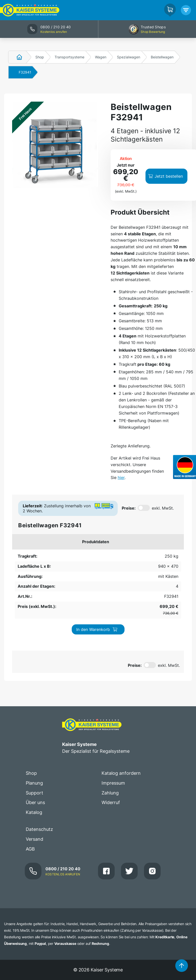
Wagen (101, 57)
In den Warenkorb (154, 560)
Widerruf (111, 732)
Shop (40, 57)
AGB (30, 778)
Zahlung (110, 722)
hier (121, 477)
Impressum (113, 712)
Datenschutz (39, 758)
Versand (34, 768)
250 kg (22, 558)
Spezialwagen (129, 57)
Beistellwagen (162, 57)
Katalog (34, 742)
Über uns (35, 732)
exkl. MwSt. (163, 508)
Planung (34, 712)
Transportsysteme (69, 57)
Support (34, 722)
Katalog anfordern (121, 702)
